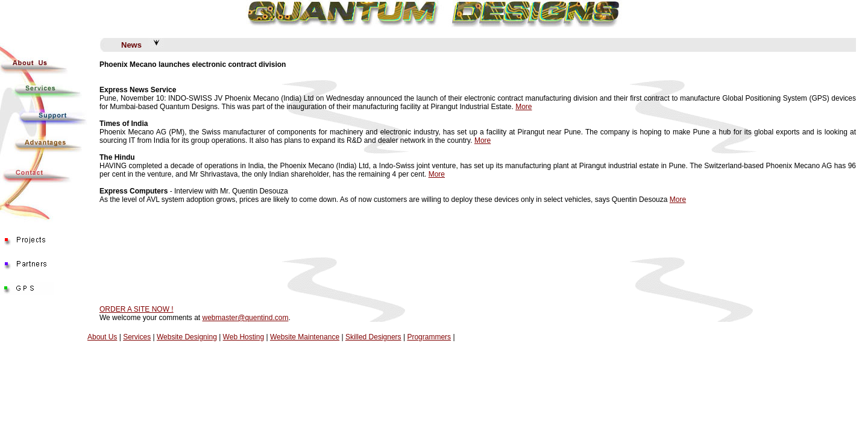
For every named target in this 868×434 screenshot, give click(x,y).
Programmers (429, 337)
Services (137, 337)
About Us (102, 337)
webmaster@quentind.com (246, 318)
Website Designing (187, 337)
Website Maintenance (305, 337)
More (524, 107)
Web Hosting (244, 337)
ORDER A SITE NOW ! (137, 309)
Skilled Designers (373, 337)
